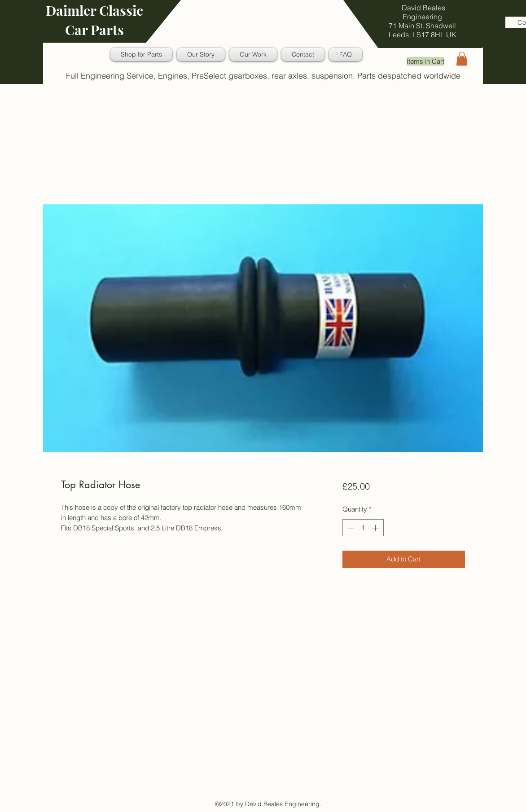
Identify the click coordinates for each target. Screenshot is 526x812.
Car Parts (94, 30)
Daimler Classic (94, 10)
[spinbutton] (363, 528)
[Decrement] (350, 528)
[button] (462, 59)
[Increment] (376, 528)
